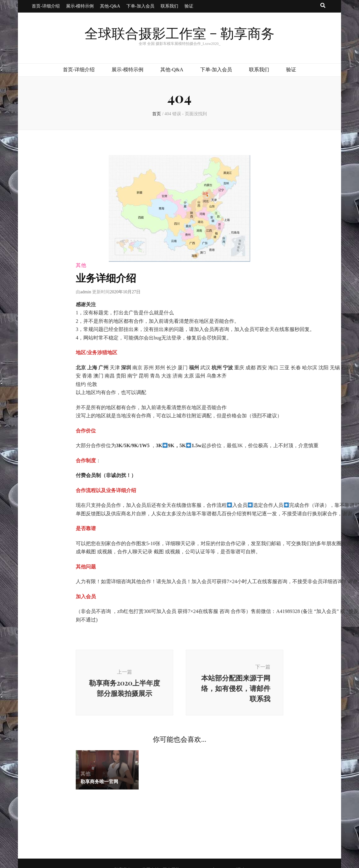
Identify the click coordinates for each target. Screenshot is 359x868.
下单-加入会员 (140, 6)
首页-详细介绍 (46, 6)
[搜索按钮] (323, 6)
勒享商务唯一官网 (99, 781)
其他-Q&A (110, 6)
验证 (189, 6)
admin (86, 292)
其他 (81, 265)
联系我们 (169, 6)
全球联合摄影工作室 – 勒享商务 (179, 34)
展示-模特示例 (80, 6)
